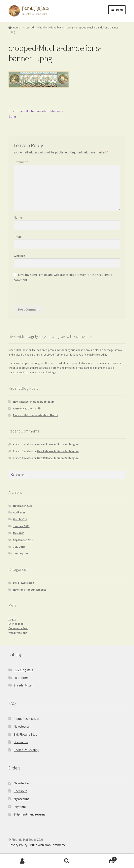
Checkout (20, 791)
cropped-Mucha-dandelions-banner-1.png (48, 27)
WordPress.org (18, 633)
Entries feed (16, 624)
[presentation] (44, 295)
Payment (20, 807)
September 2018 (23, 540)
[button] (128, 839)
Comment (22, 162)
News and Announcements (30, 590)
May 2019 (19, 533)
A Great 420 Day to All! (27, 408)
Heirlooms (21, 678)
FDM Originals (23, 670)
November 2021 (23, 506)
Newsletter (22, 726)
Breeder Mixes (23, 685)
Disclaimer (21, 742)
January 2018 (21, 553)
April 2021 (19, 512)
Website (19, 256)
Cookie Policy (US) (26, 750)
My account (21, 799)
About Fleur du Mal (26, 719)
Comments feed (18, 628)
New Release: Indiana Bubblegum (34, 402)
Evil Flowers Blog (24, 583)
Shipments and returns (29, 814)
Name (19, 217)
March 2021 (20, 519)
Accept (67, 858)
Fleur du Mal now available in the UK (36, 415)
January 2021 (21, 526)
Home (17, 27)
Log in (12, 619)
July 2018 (19, 547)
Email (19, 237)
